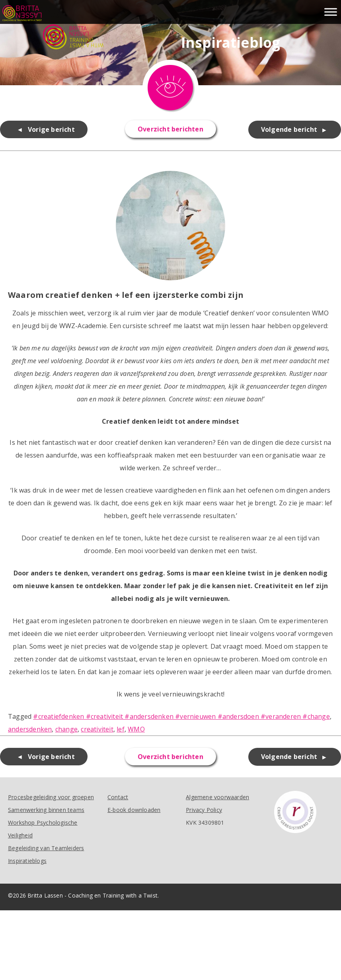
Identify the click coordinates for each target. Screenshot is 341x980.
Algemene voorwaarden (217, 797)
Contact (118, 797)
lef (121, 729)
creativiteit (97, 729)
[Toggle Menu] (331, 12)
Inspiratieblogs (27, 861)
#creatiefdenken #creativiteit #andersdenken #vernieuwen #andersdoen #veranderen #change (181, 716)
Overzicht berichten (170, 129)
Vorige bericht (51, 129)
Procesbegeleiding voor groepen (51, 797)
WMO (136, 729)
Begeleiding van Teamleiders (46, 848)
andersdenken (30, 729)
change (66, 729)
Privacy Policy (204, 810)
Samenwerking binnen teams (46, 810)
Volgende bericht (289, 129)
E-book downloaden (134, 810)
